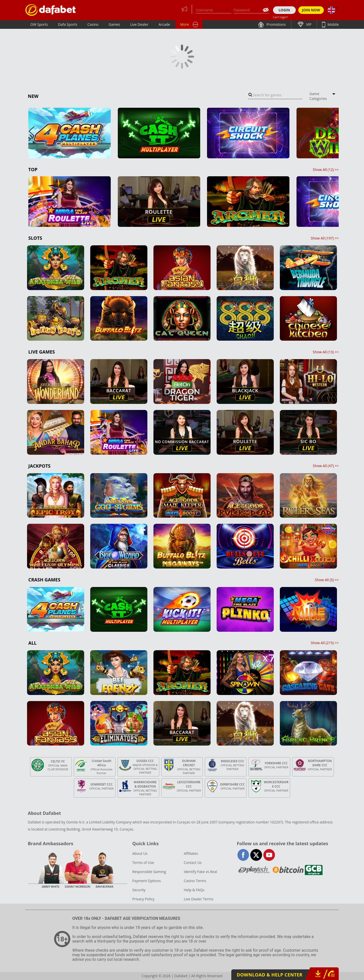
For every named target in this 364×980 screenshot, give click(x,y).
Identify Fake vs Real (200, 872)
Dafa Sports (68, 24)
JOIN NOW (311, 10)
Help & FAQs (194, 890)
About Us (140, 853)
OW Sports (39, 24)
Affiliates (191, 853)
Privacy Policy (143, 899)
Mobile (333, 24)
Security (139, 890)
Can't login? (280, 17)
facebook (243, 855)
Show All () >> (326, 170)
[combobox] (275, 95)
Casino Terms (195, 881)
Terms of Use (143, 863)
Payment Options (146, 881)
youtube (269, 855)
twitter (256, 855)
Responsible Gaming (149, 872)
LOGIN (284, 10)
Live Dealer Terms (199, 899)
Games (114, 24)
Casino (93, 24)
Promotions (276, 24)
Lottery (202, 24)
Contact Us (193, 863)
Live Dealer (139, 24)
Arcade (164, 24)
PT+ (183, 24)
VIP (308, 24)
